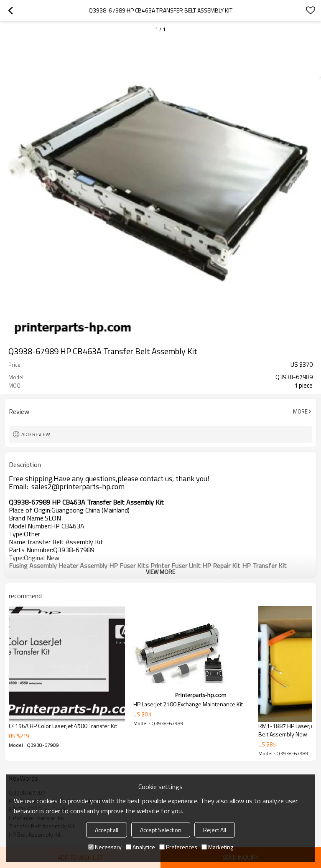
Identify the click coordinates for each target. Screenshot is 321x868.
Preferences (178, 847)
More (300, 411)
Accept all (107, 830)
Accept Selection (161, 830)
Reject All (215, 830)
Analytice (140, 847)
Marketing (217, 847)
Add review (36, 434)
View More (160, 572)
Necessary (105, 847)
